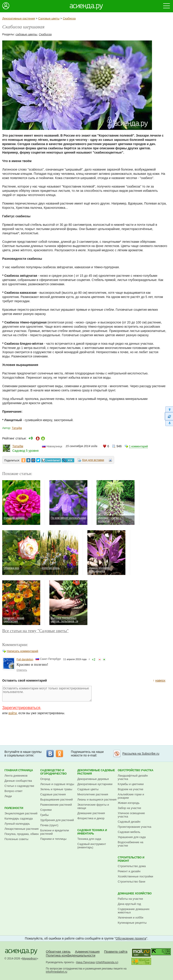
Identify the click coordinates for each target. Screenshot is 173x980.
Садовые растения (53, 794)
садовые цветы (26, 34)
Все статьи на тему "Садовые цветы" (35, 631)
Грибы (44, 815)
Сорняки (46, 810)
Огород (45, 779)
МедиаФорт (30, 959)
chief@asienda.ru (107, 962)
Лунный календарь (17, 824)
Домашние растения (91, 813)
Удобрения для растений (57, 820)
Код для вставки (93, 460)
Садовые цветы (49, 18)
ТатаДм (17, 428)
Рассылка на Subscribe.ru (141, 754)
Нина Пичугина (85, 962)
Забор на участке (130, 808)
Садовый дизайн (129, 822)
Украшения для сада (132, 837)
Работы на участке (130, 899)
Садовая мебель (129, 832)
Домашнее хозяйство (135, 893)
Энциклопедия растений (21, 813)
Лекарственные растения (22, 829)
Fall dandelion (25, 659)
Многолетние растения (93, 794)
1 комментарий (138, 446)
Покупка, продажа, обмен (22, 834)
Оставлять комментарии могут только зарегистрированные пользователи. (47, 694)
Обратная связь (58, 951)
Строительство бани (132, 882)
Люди (8, 796)
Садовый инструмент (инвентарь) (92, 846)
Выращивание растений (56, 799)
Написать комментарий (22, 651)
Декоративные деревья (93, 779)
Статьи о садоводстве (19, 786)
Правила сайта (116, 951)
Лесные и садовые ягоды (57, 784)
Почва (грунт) (49, 825)
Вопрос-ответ (14, 791)
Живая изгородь (129, 803)
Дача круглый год (129, 904)
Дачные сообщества (18, 781)
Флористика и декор (91, 818)
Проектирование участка (135, 827)
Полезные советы (16, 839)
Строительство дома (132, 866)
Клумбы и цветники (131, 784)
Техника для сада (89, 839)
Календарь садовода (19, 818)
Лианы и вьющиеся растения (97, 799)
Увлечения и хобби (131, 918)
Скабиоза (69, 18)
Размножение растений (56, 805)
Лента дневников (16, 776)
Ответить (22, 670)
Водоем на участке (131, 789)
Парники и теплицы (53, 839)
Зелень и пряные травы (56, 789)
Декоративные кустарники (95, 784)
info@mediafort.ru (57, 972)
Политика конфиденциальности (71, 955)
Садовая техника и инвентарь (92, 832)
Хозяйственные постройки (135, 876)
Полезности (14, 808)
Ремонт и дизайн (129, 871)
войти (13, 713)
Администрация (87, 951)
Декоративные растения (19, 18)
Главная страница (19, 770)
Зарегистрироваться (21, 708)
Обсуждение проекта (131, 938)
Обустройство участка (136, 770)
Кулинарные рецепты (132, 923)
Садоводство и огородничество (53, 772)
